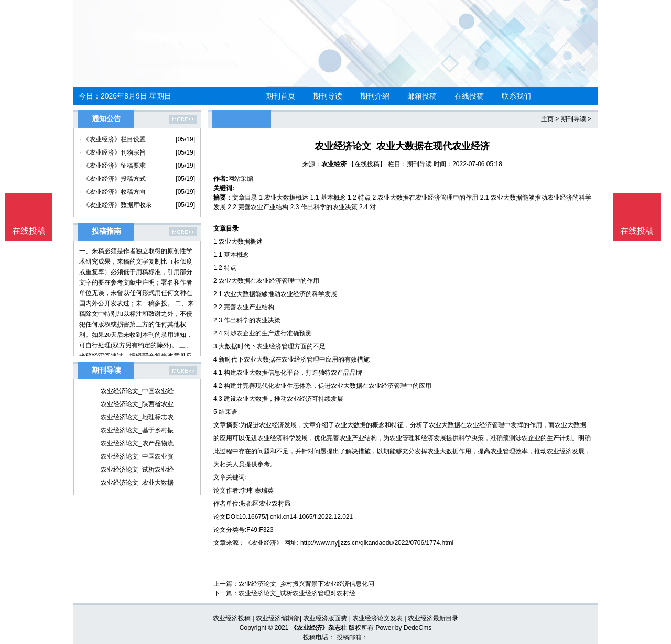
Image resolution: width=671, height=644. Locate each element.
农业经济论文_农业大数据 (137, 483)
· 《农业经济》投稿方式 (112, 179)
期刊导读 (328, 96)
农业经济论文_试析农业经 (137, 470)
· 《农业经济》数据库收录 (116, 205)
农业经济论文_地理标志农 (137, 417)
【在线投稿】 (367, 164)
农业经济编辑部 (278, 618)
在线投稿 (469, 96)
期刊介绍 (375, 96)
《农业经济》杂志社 (319, 628)
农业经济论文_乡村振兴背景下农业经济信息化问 (306, 584)
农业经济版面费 (325, 618)
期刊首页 (280, 96)
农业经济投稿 (232, 618)
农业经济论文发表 (377, 618)
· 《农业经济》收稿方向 (112, 192)
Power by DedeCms (403, 628)
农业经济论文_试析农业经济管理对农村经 (297, 593)
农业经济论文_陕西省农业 (137, 404)
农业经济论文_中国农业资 (137, 456)
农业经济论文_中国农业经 (137, 391)
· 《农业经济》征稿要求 (112, 166)
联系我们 (516, 96)
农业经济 (334, 164)
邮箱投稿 (422, 96)
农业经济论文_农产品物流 (137, 443)
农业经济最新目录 (433, 618)
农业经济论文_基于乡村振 (137, 430)
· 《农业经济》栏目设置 (112, 139)
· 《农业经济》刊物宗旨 (112, 152)
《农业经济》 (264, 543)
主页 (547, 119)
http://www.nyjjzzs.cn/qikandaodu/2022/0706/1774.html (377, 543)
